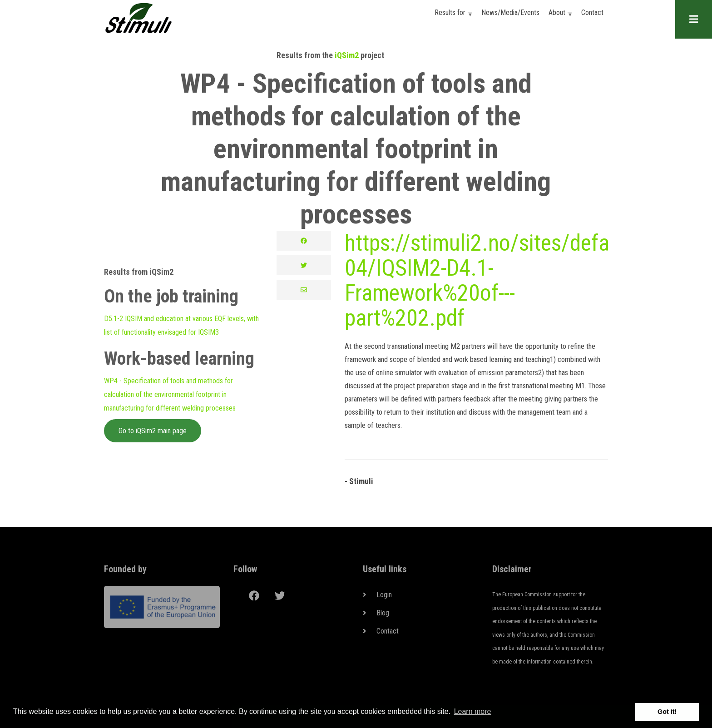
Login (384, 595)
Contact (592, 12)
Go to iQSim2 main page (153, 431)
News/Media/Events (510, 12)
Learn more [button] (473, 711)
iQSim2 (347, 55)
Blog (383, 613)
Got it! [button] (667, 712)
